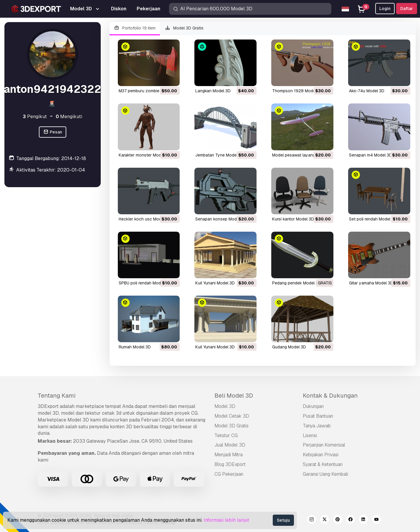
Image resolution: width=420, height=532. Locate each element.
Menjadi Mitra (229, 455)
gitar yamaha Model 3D (371, 283)
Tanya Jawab (317, 426)
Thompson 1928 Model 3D (297, 91)
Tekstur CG (226, 435)
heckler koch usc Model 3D (145, 219)
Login (385, 9)
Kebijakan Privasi (321, 455)
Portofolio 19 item (135, 28)
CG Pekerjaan (229, 474)
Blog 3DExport (230, 464)
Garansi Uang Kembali (325, 474)
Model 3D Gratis (184, 28)
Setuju (283, 520)
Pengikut (35, 117)
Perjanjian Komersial (324, 445)
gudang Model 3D (289, 347)
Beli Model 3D (234, 396)
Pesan (53, 132)
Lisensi (310, 435)
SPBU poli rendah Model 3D (145, 283)
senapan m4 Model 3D (371, 155)
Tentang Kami (57, 396)
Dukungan (313, 406)
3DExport (48, 406)
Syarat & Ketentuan (323, 464)
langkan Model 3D (213, 91)
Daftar (407, 9)
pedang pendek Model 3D (297, 283)
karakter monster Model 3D (145, 155)
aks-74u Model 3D (367, 91)
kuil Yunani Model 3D (215, 283)
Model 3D (225, 406)
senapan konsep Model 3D (221, 219)
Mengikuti (69, 117)
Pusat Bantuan (318, 416)
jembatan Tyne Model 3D (220, 155)
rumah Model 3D (135, 347)
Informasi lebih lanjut (226, 520)
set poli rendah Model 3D (373, 219)
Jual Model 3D (230, 445)
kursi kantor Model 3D (293, 219)
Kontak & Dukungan (330, 396)
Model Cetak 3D (232, 416)
